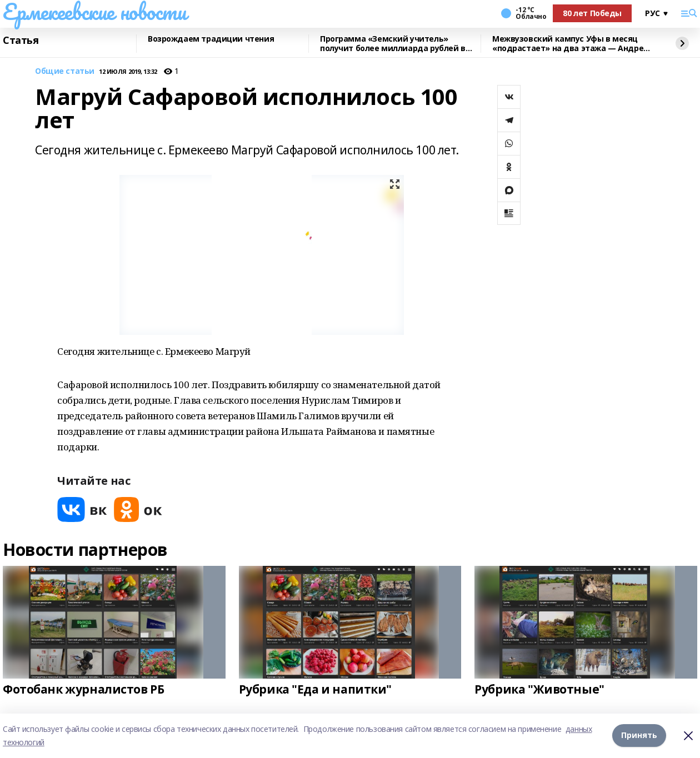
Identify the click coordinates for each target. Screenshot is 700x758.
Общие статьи (65, 71)
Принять (639, 736)
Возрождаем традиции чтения (211, 39)
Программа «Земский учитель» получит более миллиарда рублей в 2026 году (393, 44)
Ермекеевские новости (95, 12)
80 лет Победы (592, 13)
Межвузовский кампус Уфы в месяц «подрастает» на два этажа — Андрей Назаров (571, 44)
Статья (21, 41)
